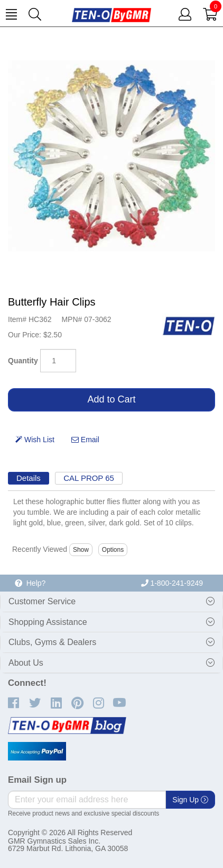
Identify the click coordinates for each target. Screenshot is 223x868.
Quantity (23, 361)
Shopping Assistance (48, 622)
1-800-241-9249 (172, 583)
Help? (30, 583)
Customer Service (42, 601)
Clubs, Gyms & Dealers (52, 642)
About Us (26, 663)
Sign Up (190, 800)
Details (29, 478)
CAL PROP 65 (89, 478)
